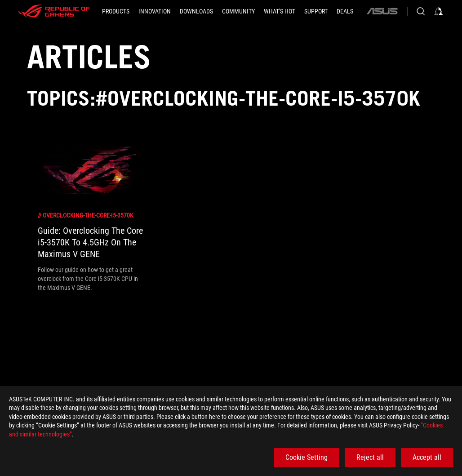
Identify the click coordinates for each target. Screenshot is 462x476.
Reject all (370, 457)
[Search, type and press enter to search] (421, 11)
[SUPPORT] (316, 11)
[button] (116, 11)
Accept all (427, 457)
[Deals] (345, 11)
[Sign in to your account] (439, 11)
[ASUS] (382, 11)
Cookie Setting (307, 457)
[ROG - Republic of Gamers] (54, 11)
